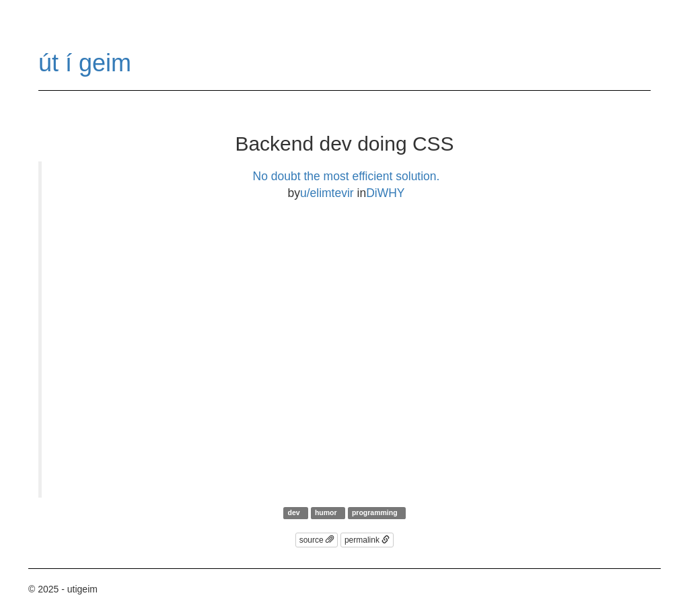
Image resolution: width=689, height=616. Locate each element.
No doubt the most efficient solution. (347, 176)
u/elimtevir (327, 193)
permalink (367, 540)
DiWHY (385, 193)
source (317, 540)
